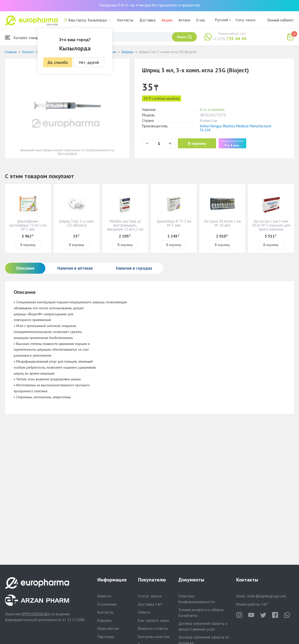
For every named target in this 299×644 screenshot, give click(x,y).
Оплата (144, 612)
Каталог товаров (24, 38)
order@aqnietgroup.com (266, 596)
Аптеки (184, 20)
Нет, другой (89, 62)
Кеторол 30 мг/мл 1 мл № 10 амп (223, 223)
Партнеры (106, 637)
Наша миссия (108, 628)
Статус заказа (245, 20)
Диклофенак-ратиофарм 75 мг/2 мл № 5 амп (28, 225)
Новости (104, 596)
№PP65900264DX (36, 614)
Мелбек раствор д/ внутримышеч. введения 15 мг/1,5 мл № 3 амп (125, 227)
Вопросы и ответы (153, 628)
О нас (201, 20)
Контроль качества (154, 637)
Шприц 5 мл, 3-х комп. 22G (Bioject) (77, 223)
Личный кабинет (281, 20)
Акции (167, 20)
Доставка (147, 20)
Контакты (125, 20)
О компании (107, 604)
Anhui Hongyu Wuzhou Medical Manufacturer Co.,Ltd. (236, 128)
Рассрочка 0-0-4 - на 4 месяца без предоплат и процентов (149, 5)
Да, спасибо (58, 62)
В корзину (197, 143)
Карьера (104, 620)
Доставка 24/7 (150, 604)
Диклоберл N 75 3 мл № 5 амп (174, 223)
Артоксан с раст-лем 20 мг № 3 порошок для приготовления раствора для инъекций (271, 229)
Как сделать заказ (153, 620)
